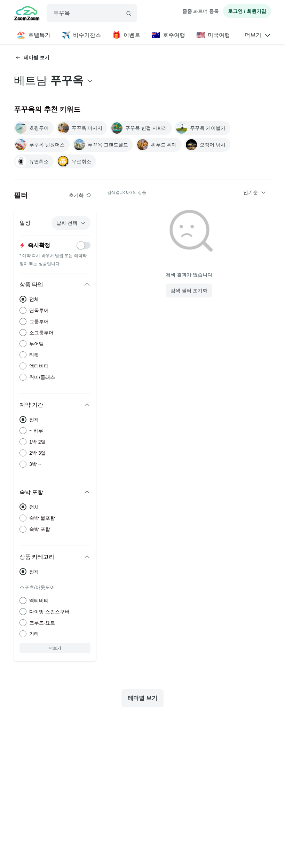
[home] (27, 14)
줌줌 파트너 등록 (201, 11)
